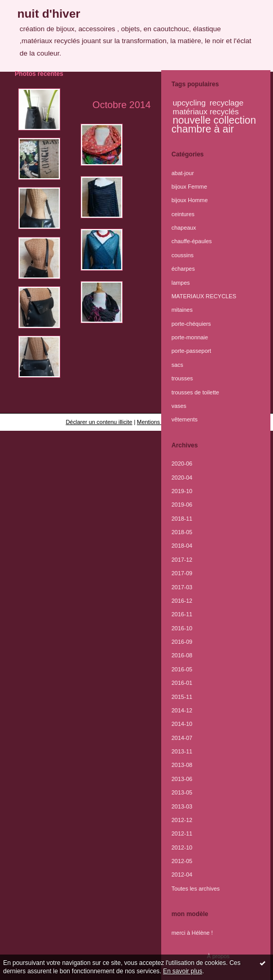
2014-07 (182, 738)
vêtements (185, 419)
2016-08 (182, 655)
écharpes (183, 269)
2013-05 (182, 792)
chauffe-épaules (192, 241)
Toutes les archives (196, 889)
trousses (182, 378)
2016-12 (182, 601)
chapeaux (184, 228)
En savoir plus (183, 971)
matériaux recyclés (206, 111)
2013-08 (182, 765)
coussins (183, 255)
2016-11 (182, 614)
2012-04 (182, 875)
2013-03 (182, 806)
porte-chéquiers (191, 324)
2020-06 (182, 463)
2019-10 (182, 491)
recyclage (226, 103)
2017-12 (182, 560)
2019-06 (182, 505)
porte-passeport (191, 351)
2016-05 (182, 669)
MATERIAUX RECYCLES (204, 296)
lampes (181, 283)
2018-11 (182, 519)
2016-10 (182, 628)
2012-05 (182, 861)
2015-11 (182, 697)
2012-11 (182, 833)
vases (179, 406)
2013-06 (182, 779)
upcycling (189, 103)
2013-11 (182, 751)
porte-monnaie (190, 337)
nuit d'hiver (49, 14)
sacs (177, 365)
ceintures (183, 214)
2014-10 (182, 724)
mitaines (182, 310)
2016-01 (182, 683)
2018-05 (182, 532)
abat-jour (183, 173)
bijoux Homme (190, 200)
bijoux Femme (190, 187)
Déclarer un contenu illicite (99, 422)
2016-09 (182, 642)
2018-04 (182, 546)
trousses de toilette (196, 392)
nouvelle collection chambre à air (214, 124)
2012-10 (182, 847)
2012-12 (182, 820)
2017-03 (182, 587)
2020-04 (182, 478)
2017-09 (182, 573)
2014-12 (182, 710)
